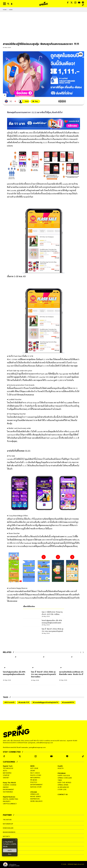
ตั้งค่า (10, 854)
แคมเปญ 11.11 (42, 142)
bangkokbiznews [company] (10, 832)
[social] (68, 3)
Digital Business (9, 797)
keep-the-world (64, 783)
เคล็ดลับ (38, 438)
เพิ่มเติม (5, 846)
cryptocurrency (10, 804)
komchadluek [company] (9, 828)
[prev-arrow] (81, 652)
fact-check (35, 773)
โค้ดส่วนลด (46, 388)
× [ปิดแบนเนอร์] (16, 840)
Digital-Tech (8, 766)
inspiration (35, 799)
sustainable (8, 792)
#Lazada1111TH (68, 702)
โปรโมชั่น (34, 194)
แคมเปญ (48, 525)
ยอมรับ (10, 850)
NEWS (11, 10)
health (61, 768)
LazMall (70, 403)
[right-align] (8, 4)
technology (8, 768)
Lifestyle (34, 792)
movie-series (36, 797)
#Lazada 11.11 (24, 702)
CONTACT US (63, 795)
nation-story (36, 787)
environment (8, 790)
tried (60, 780)
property (7, 801)
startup (6, 775)
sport (33, 771)
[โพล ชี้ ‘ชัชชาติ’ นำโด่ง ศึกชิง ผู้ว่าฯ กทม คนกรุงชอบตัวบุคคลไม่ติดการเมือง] (44, 676)
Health (60, 766)
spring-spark (63, 785)
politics (34, 782)
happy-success (64, 776)
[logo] (44, 4)
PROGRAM (61, 773)
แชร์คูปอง (54, 536)
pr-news (34, 780)
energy (6, 787)
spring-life (35, 794)
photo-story (36, 775)
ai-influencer (63, 787)
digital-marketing (10, 799)
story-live (62, 790)
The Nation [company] (8, 820)
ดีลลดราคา (25, 359)
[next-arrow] (83, 652)
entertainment (37, 785)
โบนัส (40, 595)
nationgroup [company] (8, 824)
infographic (35, 778)
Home (5, 10)
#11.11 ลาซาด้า (9, 702)
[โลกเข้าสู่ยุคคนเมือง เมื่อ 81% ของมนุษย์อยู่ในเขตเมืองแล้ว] (16, 676)
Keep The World (9, 783)
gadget (6, 778)
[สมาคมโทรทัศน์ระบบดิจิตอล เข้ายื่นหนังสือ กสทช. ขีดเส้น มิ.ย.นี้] (72, 676)
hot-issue (34, 768)
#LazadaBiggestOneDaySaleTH (45, 702)
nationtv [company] (7, 836)
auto (5, 771)
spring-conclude (65, 778)
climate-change (10, 785)
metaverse (7, 773)
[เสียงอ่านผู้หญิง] (24, 101)
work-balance (36, 801)
